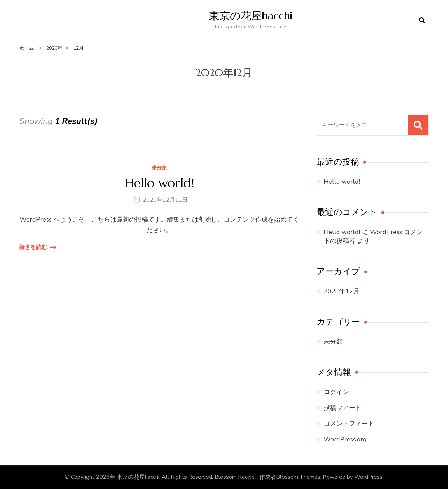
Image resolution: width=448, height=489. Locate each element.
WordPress (368, 477)
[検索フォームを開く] (422, 21)
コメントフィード (349, 424)
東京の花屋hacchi (251, 16)
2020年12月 (342, 291)
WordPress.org (345, 439)
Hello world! (159, 183)
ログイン (336, 392)
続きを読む (33, 247)
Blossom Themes (298, 477)
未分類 (159, 168)
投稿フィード (343, 408)
